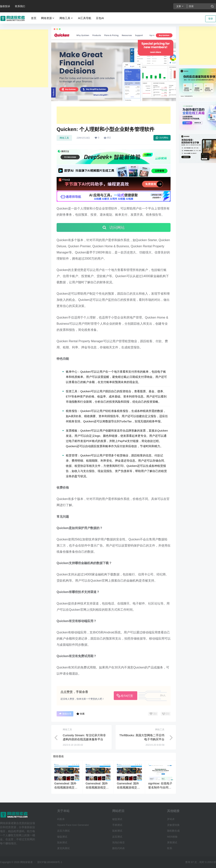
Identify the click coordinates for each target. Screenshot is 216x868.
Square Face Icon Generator (73, 825)
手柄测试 (117, 825)
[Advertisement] (24, 58)
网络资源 (48, 18)
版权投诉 (5, 6)
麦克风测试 (63, 848)
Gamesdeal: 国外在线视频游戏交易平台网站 (66, 787)
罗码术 (171, 819)
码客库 (61, 819)
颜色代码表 (118, 848)
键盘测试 (62, 837)
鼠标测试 (62, 842)
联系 (170, 848)
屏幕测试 (172, 842)
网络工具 (66, 18)
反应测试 (117, 837)
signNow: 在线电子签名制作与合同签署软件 (160, 787)
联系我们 (20, 6)
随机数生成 (173, 831)
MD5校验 (172, 837)
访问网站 (162, 138)
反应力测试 (63, 831)
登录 (211, 19)
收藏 (80, 714)
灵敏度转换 (173, 825)
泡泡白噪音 (118, 842)
